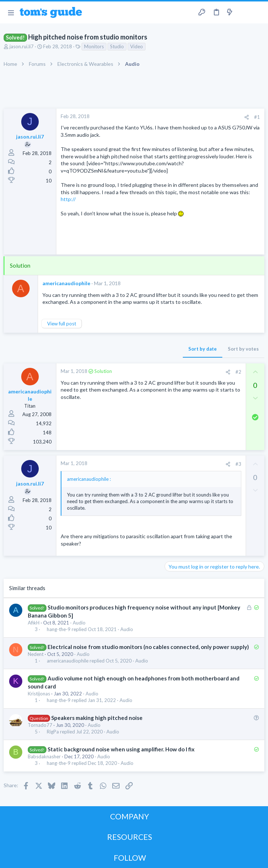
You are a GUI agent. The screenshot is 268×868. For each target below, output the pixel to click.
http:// (68, 199)
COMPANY (130, 816)
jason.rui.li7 (22, 46)
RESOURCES (130, 837)
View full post (62, 324)
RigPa (53, 732)
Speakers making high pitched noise (97, 718)
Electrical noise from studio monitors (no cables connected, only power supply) (148, 647)
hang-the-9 (59, 629)
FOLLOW (130, 858)
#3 (238, 464)
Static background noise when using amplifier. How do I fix (121, 749)
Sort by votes (243, 349)
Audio (79, 623)
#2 (238, 372)
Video (137, 46)
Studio (117, 46)
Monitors (94, 46)
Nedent (36, 654)
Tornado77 (40, 725)
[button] (11, 12)
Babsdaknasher (44, 756)
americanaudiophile (66, 283)
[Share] (247, 117)
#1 (257, 117)
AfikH (34, 623)
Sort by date (203, 349)
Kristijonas (39, 694)
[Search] (258, 13)
